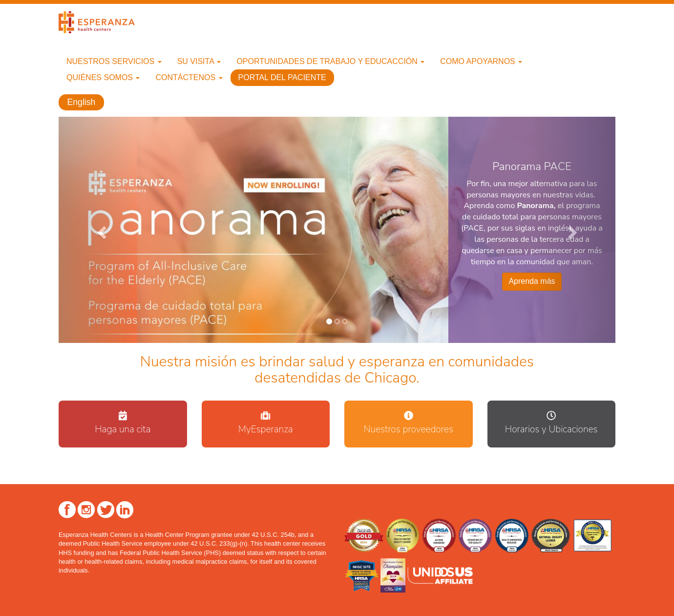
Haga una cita (123, 429)
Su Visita (199, 61)
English (82, 103)
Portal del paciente (282, 77)
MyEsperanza (266, 429)
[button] (100, 230)
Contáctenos (189, 77)
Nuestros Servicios (114, 61)
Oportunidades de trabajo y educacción (330, 61)
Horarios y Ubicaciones (551, 429)
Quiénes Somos (103, 77)
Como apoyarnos (481, 61)
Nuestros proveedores (408, 429)
